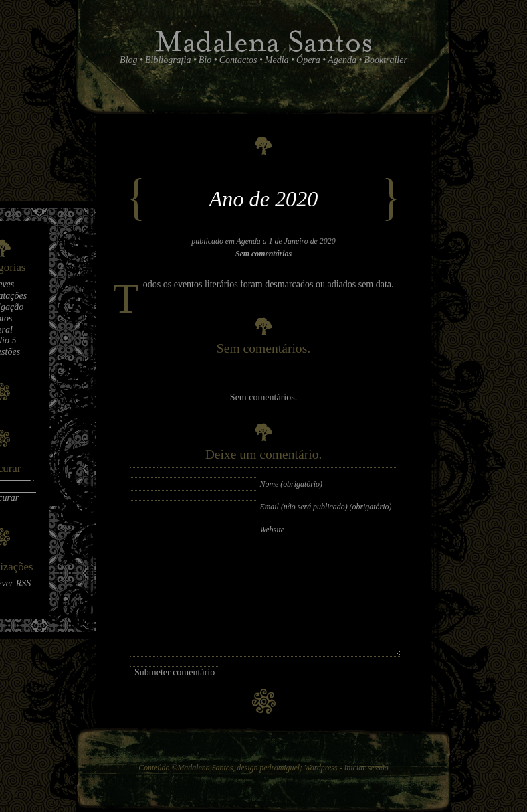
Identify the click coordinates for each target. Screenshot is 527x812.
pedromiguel (280, 768)
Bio (205, 60)
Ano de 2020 (264, 199)
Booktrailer (386, 60)
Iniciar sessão (366, 768)
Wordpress (321, 768)
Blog (128, 60)
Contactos (238, 60)
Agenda (342, 60)
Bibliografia (168, 60)
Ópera (308, 60)
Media (277, 60)
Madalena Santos (205, 768)
